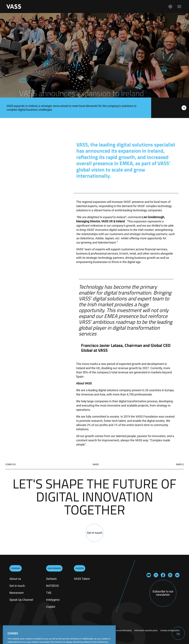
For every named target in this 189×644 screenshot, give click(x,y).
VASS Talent (82, 579)
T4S (49, 593)
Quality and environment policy (118, 631)
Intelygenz (53, 600)
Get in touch (17, 586)
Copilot (51, 607)
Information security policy (146, 631)
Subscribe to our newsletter (163, 593)
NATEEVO (52, 586)
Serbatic (51, 579)
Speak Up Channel (21, 600)
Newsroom (17, 593)
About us (15, 579)
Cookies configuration (170, 631)
